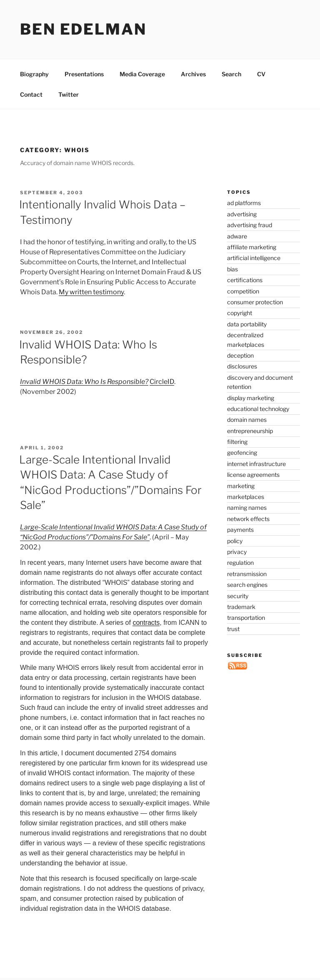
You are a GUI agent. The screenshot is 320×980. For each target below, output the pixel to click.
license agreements (253, 475)
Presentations (84, 74)
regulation (240, 563)
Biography (34, 74)
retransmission (247, 574)
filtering (237, 442)
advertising (242, 214)
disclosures (242, 366)
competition (243, 291)
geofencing (242, 452)
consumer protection (255, 302)
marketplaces (246, 497)
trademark (241, 607)
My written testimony (91, 292)
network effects (248, 519)
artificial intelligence (254, 258)
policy (235, 541)
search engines (247, 585)
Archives (193, 74)
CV (261, 74)
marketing (241, 486)
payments (240, 530)
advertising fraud (250, 225)
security (238, 596)
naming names (247, 508)
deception (240, 355)
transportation (246, 618)
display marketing (251, 398)
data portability (247, 324)
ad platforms (244, 203)
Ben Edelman (83, 29)
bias (232, 269)
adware (237, 236)
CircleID (162, 382)
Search (231, 74)
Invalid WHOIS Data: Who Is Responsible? (84, 382)
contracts (146, 623)
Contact (31, 94)
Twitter (69, 94)
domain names (247, 420)
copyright (240, 313)
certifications (245, 280)
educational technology (258, 409)
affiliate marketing (252, 247)
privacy (237, 552)
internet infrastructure (256, 464)
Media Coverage (142, 74)
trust (233, 629)
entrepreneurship (250, 431)
